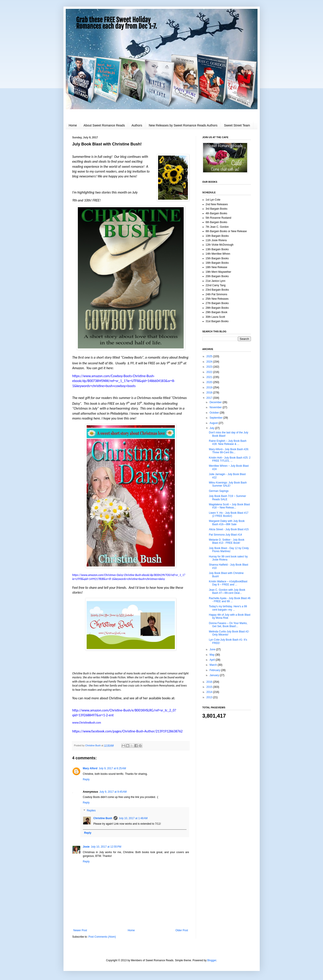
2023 (210, 367)
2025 (210, 356)
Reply (86, 779)
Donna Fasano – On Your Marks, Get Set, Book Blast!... (228, 625)
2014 (210, 692)
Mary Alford (90, 768)
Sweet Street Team (237, 125)
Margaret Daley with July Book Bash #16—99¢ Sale (227, 523)
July (212, 428)
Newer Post (80, 930)
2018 (210, 393)
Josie (86, 847)
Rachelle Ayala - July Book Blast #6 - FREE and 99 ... (230, 600)
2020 (210, 382)
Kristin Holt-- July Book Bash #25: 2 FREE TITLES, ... (230, 459)
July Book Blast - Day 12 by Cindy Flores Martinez (229, 550)
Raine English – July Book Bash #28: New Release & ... (228, 442)
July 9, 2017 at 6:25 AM (112, 768)
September (216, 418)
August (214, 423)
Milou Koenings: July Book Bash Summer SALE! (228, 484)
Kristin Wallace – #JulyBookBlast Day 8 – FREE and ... (228, 583)
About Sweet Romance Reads (104, 125)
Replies (91, 811)
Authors (137, 125)
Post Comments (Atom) (102, 937)
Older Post (182, 930)
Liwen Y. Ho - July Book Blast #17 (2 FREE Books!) (229, 514)
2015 (210, 687)
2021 (210, 377)
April (212, 660)
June (213, 649)
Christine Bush (103, 818)
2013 (210, 697)
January (215, 675)
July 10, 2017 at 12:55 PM (106, 847)
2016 (210, 682)
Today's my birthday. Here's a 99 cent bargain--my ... (228, 608)
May (212, 655)
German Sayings (219, 491)
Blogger (212, 960)
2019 (210, 387)
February (215, 670)
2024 (210, 362)
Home (73, 125)
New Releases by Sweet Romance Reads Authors (183, 125)
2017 (210, 398)
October (215, 413)
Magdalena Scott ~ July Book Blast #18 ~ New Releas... (229, 506)
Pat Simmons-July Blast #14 (225, 535)
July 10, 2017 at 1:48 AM (133, 818)
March (214, 665)
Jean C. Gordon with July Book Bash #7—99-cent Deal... (227, 591)
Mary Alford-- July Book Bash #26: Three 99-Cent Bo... (229, 451)
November (216, 407)
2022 (210, 372)
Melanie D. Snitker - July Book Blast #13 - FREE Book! (227, 541)
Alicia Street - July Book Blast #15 (229, 529)
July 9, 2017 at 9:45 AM (113, 792)
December (216, 402)
